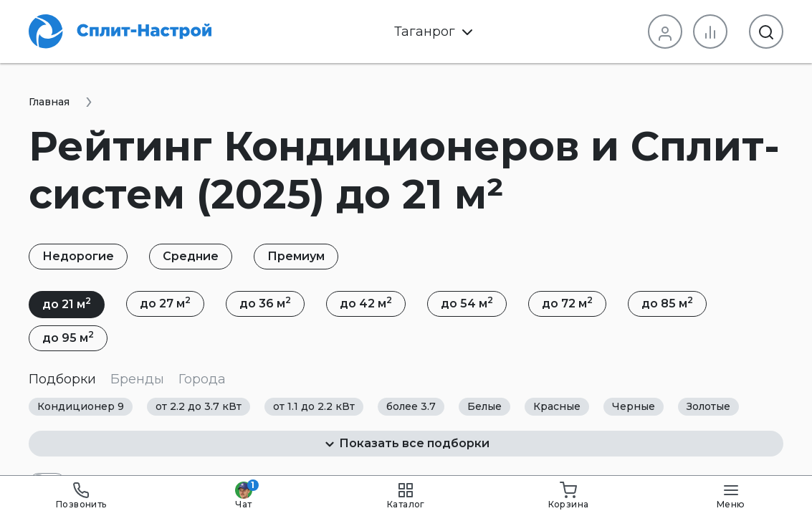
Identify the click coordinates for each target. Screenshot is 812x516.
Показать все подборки (406, 444)
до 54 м (467, 302)
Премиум (296, 256)
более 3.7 (411, 406)
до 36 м (265, 302)
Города (202, 379)
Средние (191, 256)
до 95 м (68, 337)
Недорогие (78, 256)
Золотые (708, 406)
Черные (634, 406)
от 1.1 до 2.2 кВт (314, 406)
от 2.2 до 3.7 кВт (199, 406)
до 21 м (67, 303)
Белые (484, 406)
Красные (557, 406)
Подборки (62, 379)
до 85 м (667, 302)
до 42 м (366, 302)
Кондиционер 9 (81, 406)
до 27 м (165, 302)
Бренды (137, 379)
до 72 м (567, 302)
